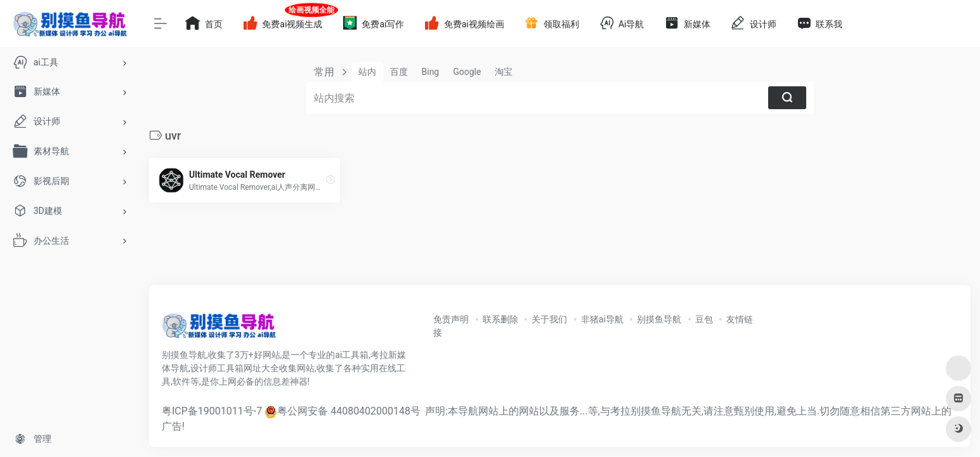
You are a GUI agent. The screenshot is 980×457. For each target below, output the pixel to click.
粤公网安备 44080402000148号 (349, 411)
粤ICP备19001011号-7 (212, 411)
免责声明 (451, 319)
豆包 (704, 319)
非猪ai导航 (602, 319)
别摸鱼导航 (659, 319)
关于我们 (549, 319)
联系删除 (500, 319)
